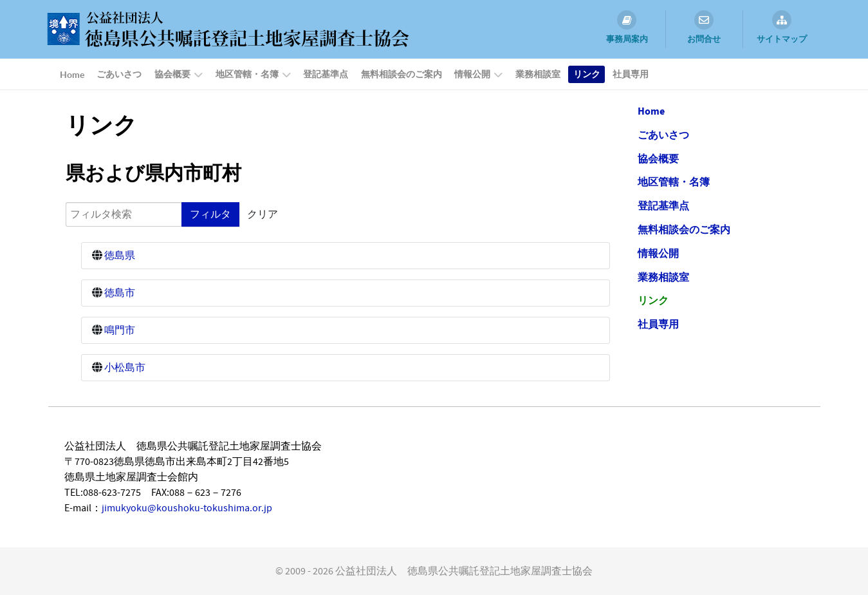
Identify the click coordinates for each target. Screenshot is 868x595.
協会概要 (658, 159)
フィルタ (210, 214)
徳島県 (120, 256)
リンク (653, 301)
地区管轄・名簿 (674, 182)
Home (651, 111)
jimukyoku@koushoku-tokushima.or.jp (187, 508)
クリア (263, 214)
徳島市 (120, 293)
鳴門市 (120, 330)
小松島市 (125, 368)
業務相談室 (663, 278)
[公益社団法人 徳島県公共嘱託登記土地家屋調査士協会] (225, 28)
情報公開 (658, 254)
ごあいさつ (663, 135)
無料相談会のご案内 (684, 230)
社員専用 (658, 325)
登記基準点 (663, 206)
